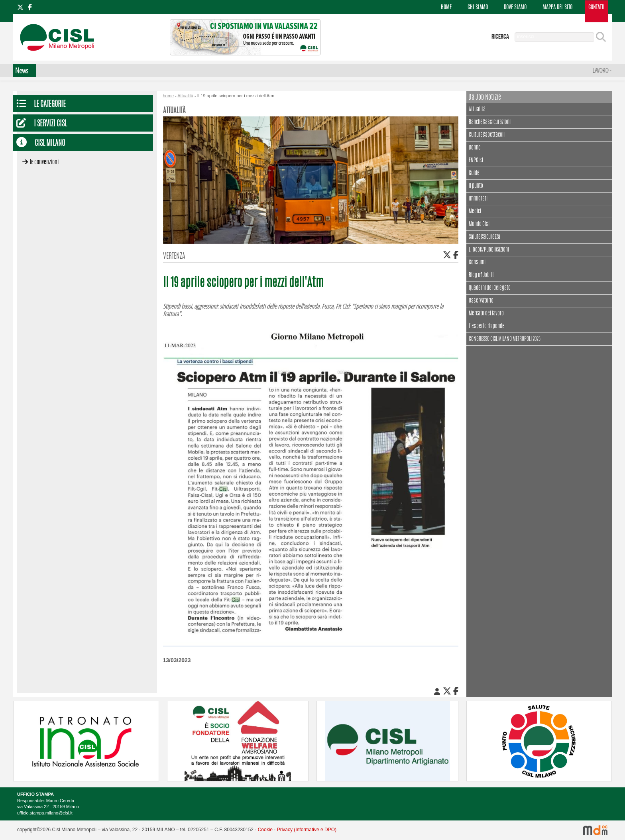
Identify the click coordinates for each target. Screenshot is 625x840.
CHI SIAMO (478, 8)
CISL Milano (50, 144)
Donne (475, 148)
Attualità (477, 109)
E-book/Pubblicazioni (489, 250)
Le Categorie (50, 105)
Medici (475, 212)
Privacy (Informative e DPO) (307, 830)
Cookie (265, 830)
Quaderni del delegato (490, 288)
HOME (446, 8)
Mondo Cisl (479, 224)
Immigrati (478, 199)
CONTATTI (597, 8)
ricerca (500, 37)
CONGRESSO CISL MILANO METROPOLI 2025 (505, 339)
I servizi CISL (50, 124)
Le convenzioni (44, 162)
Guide (474, 173)
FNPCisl (476, 161)
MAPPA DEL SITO (557, 8)
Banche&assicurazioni (490, 122)
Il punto (476, 186)
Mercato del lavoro (486, 314)
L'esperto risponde (487, 327)
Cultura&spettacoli (487, 134)
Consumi (477, 263)
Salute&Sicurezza (484, 237)
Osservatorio (481, 301)
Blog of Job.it (481, 275)
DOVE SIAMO (515, 8)
